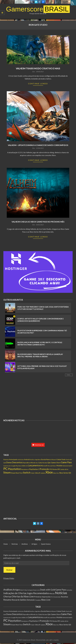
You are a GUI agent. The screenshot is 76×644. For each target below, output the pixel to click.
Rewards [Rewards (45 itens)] (16, 600)
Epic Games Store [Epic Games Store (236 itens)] (54, 463)
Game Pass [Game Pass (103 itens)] (61, 590)
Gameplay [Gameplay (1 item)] (69, 590)
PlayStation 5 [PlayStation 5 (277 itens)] (34, 469)
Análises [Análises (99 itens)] (32, 460)
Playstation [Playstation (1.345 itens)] (14, 469)
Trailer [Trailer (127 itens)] (33, 473)
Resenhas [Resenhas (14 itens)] (65, 597)
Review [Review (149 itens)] (55, 469)
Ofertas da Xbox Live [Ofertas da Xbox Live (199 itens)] (23, 596)
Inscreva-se (38, 445)
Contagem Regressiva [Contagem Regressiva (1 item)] (33, 590)
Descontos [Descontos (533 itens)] (17, 462)
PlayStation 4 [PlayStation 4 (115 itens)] (25, 469)
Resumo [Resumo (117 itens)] (7, 600)
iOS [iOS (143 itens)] (27, 466)
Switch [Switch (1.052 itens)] (27, 473)
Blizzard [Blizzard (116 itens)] (54, 460)
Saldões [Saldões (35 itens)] (23, 600)
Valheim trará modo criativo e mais (38, 68)
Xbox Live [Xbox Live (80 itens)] (46, 600)
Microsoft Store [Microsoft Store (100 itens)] (52, 466)
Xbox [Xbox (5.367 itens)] (49, 472)
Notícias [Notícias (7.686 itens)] (61, 593)
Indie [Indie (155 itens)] (24, 466)
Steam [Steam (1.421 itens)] (7, 472)
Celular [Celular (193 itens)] (59, 459)
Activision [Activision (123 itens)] (21, 460)
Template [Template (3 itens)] (38, 600)
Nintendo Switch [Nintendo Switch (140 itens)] (67, 466)
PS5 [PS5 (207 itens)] (51, 469)
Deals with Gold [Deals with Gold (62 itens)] (48, 590)
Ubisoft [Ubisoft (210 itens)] (38, 473)
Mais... (69, 375)
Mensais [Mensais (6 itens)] (52, 594)
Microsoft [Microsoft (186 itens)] (44, 466)
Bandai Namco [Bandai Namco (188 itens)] (46, 459)
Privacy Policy (9, 578)
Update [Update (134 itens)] (43, 473)
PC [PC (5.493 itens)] (6, 469)
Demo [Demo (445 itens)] (9, 462)
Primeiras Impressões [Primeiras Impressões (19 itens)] (42, 597)
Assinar (9, 570)
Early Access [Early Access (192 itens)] (43, 463)
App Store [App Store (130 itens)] (38, 460)
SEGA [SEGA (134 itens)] (67, 469)
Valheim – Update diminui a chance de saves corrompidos (38, 145)
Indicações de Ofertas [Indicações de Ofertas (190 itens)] (15, 593)
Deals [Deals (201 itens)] (64, 459)
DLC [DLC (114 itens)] (37, 463)
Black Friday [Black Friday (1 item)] (24, 590)
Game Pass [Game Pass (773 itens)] (66, 462)
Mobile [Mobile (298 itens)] (59, 466)
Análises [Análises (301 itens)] (8, 590)
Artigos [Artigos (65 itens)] (16, 590)
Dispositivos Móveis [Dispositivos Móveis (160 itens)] (29, 463)
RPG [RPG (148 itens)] (59, 469)
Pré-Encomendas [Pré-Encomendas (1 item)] (56, 597)
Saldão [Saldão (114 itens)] (63, 469)
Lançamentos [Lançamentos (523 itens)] (34, 465)
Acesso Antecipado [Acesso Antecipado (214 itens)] (10, 459)
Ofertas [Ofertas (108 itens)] (7, 597)
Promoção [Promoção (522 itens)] (44, 469)
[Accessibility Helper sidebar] (73, 3)
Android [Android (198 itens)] (27, 459)
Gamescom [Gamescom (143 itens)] (7, 466)
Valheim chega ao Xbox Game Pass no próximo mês (38, 222)
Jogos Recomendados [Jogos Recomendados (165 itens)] (38, 593)
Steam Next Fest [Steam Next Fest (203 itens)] (17, 473)
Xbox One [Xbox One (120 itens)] (56, 473)
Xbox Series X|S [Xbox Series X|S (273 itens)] (65, 473)
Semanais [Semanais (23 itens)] (31, 600)
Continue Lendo (38, 84)
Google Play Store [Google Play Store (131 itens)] (16, 466)
